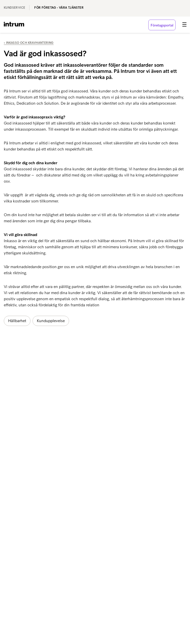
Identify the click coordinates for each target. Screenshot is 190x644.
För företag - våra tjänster (59, 8)
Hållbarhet (17, 321)
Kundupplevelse (51, 321)
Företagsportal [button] (162, 25)
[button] (184, 24)
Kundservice (14, 8)
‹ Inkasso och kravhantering (29, 43)
